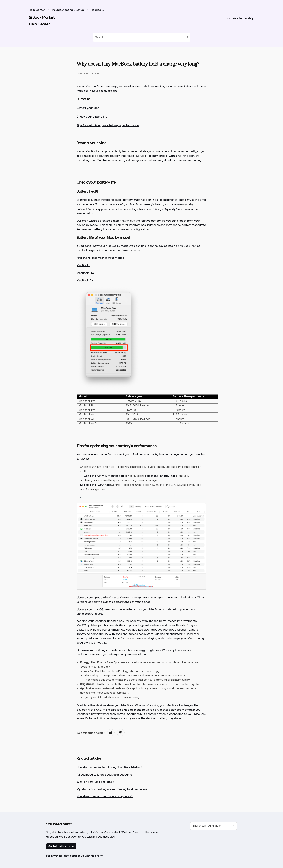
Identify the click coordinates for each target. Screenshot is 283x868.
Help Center (37, 10)
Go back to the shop (241, 18)
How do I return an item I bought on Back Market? (109, 767)
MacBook (83, 265)
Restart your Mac (88, 108)
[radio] (111, 733)
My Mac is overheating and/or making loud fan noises (112, 789)
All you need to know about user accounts (104, 774)
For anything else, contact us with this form (75, 856)
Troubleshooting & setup (68, 10)
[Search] (140, 37)
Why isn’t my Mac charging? (95, 782)
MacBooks (97, 10)
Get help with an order (61, 846)
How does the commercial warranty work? (105, 796)
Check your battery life (92, 116)
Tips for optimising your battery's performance (108, 125)
